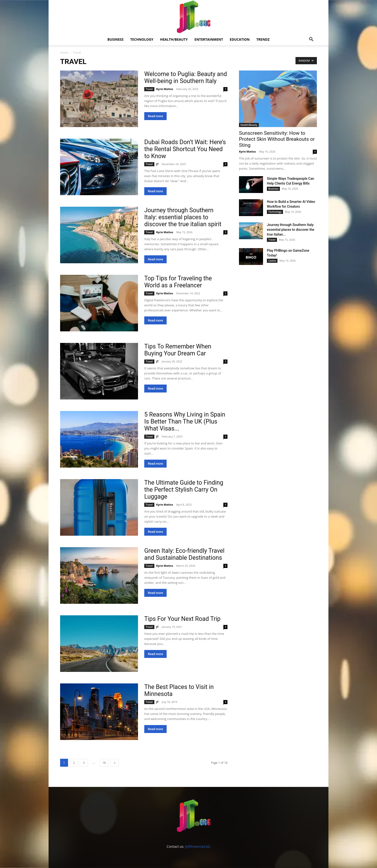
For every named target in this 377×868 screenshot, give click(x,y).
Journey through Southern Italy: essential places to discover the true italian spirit (183, 217)
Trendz (263, 39)
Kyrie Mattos (165, 89)
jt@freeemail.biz (198, 846)
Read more (155, 116)
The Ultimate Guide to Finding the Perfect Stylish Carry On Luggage (184, 490)
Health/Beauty (174, 39)
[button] (311, 40)
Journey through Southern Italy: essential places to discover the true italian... (291, 230)
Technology (142, 39)
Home (64, 53)
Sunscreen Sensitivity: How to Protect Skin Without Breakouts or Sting (277, 139)
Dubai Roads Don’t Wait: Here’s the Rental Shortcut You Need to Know (185, 149)
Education (240, 39)
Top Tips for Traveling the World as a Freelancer (178, 282)
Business (116, 39)
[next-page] (115, 763)
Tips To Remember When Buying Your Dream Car (178, 350)
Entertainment (209, 39)
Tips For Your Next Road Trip (182, 619)
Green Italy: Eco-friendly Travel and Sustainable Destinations (184, 554)
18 (104, 763)
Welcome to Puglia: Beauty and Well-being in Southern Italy (186, 77)
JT (157, 164)
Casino (272, 261)
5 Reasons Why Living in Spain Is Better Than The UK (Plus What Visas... (185, 421)
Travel (149, 89)
